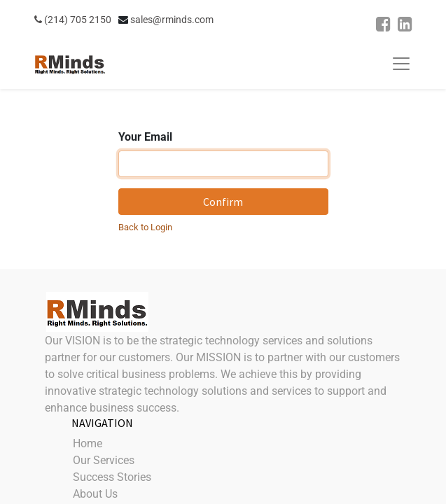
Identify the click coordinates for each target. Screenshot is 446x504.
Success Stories (112, 477)
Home (88, 443)
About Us (95, 494)
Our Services (104, 460)
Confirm (223, 202)
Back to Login (145, 227)
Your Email (145, 137)
